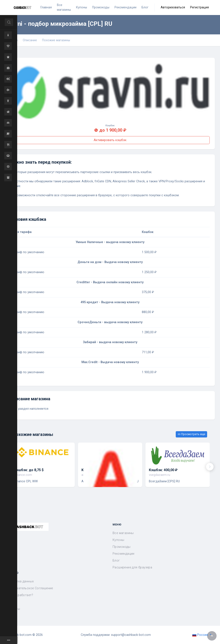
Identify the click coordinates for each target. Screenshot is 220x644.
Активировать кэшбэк (110, 140)
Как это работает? (19, 595)
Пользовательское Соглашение (29, 588)
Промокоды (122, 547)
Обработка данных (19, 581)
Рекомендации (124, 554)
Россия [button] (201, 635)
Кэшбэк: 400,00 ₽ (163, 470)
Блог (116, 561)
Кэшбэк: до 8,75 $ (29, 470)
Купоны (118, 540)
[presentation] (210, 467)
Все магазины (123, 533)
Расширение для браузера (132, 567)
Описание (30, 40)
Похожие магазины (56, 40)
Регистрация (199, 7)
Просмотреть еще (191, 434)
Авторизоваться (173, 7)
